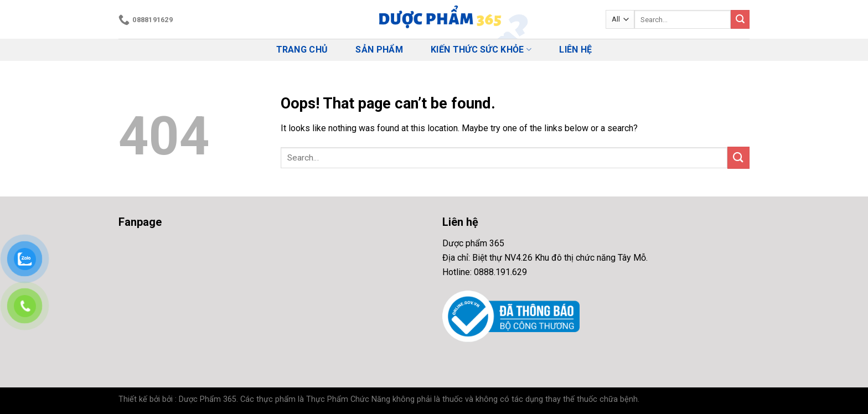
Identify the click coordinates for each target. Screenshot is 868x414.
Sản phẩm (379, 50)
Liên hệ (575, 50)
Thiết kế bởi (139, 399)
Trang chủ (302, 50)
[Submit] (740, 19)
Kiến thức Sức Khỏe (481, 50)
